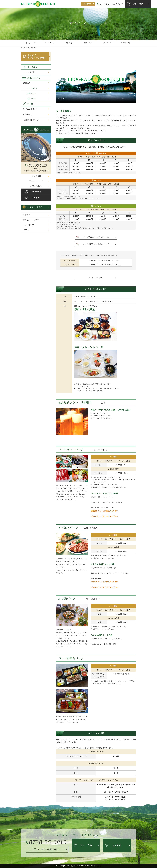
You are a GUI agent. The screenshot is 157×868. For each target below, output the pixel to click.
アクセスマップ (126, 43)
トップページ (31, 43)
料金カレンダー (88, 43)
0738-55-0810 (96, 4)
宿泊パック (107, 43)
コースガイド (50, 43)
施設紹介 (69, 43)
